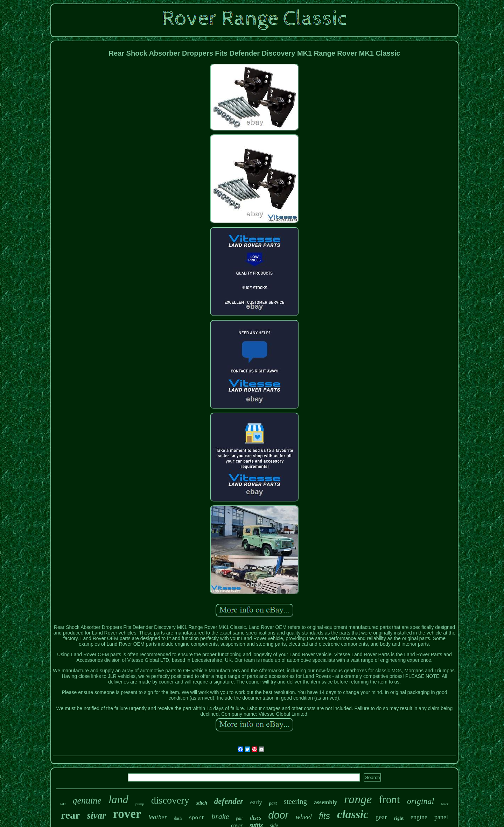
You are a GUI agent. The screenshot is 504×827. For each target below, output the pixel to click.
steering (295, 801)
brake (220, 816)
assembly (325, 802)
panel (441, 817)
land (118, 799)
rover (127, 814)
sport (197, 818)
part (273, 803)
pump (140, 804)
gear (381, 817)
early (256, 802)
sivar (96, 815)
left (63, 804)
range (358, 799)
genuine (87, 801)
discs (255, 818)
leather (157, 817)
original (421, 801)
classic (353, 814)
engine (419, 817)
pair (239, 818)
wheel (304, 817)
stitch (202, 803)
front (389, 800)
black (445, 804)
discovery (170, 800)
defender (229, 801)
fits (324, 816)
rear (70, 815)
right (399, 818)
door (278, 815)
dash (178, 818)
